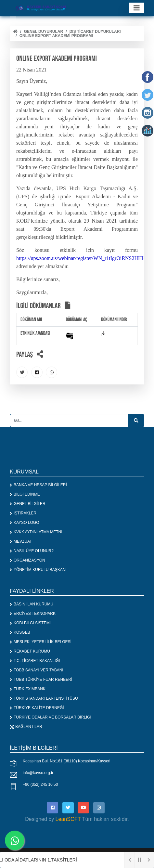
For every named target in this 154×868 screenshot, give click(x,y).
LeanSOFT (68, 819)
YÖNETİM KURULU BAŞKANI (38, 570)
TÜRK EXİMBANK (28, 689)
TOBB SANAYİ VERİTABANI (37, 670)
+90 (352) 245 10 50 (40, 784)
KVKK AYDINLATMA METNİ (36, 532)
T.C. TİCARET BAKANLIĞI (35, 661)
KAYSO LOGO (24, 523)
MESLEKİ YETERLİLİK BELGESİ (41, 642)
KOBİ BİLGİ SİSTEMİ (30, 623)
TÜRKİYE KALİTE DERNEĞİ (37, 708)
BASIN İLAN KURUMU (32, 604)
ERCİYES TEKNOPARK (33, 614)
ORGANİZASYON (27, 560)
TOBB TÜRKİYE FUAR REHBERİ (41, 680)
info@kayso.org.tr (38, 773)
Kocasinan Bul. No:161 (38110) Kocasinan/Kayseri (67, 761)
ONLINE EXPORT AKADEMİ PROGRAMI (56, 36)
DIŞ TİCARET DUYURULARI (95, 32)
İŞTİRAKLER (23, 513)
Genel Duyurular (44, 32)
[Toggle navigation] (137, 8)
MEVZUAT (21, 541)
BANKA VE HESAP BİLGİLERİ (38, 485)
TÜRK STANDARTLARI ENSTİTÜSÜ (44, 698)
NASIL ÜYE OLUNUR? (32, 551)
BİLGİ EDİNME (25, 494)
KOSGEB (20, 632)
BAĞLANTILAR (26, 727)
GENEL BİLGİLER (28, 504)
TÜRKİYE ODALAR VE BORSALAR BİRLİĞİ (51, 717)
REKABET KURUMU (30, 651)
